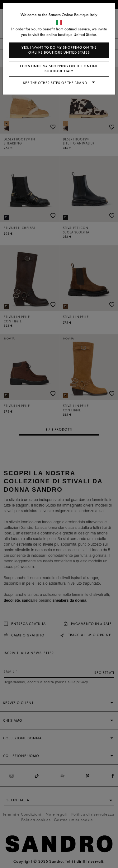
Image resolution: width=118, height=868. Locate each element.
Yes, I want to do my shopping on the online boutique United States (59, 50)
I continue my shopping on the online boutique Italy (59, 69)
